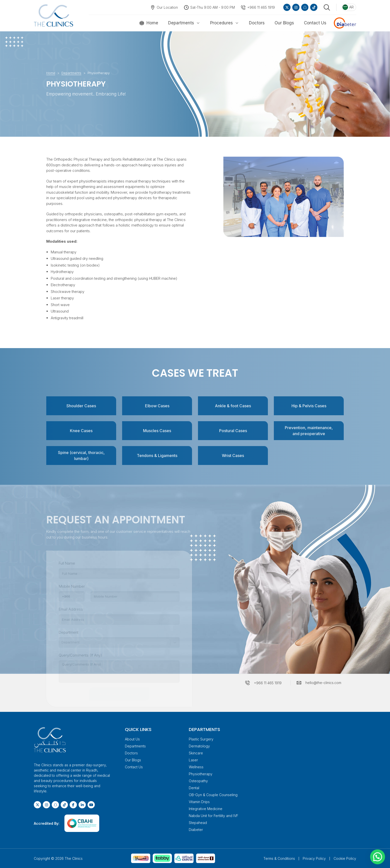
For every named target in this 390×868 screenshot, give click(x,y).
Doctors (257, 23)
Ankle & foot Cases (233, 406)
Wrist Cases (233, 456)
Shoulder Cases (81, 406)
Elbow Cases (157, 406)
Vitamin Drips (199, 802)
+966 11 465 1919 (261, 7)
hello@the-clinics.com (323, 683)
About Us (132, 739)
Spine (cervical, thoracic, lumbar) (81, 456)
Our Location (167, 7)
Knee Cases (81, 431)
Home (152, 23)
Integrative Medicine (206, 809)
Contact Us (315, 23)
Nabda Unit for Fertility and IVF (214, 816)
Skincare (196, 753)
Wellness (196, 767)
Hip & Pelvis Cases (309, 406)
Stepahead (198, 823)
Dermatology (199, 746)
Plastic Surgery (201, 739)
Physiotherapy (201, 774)
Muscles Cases (157, 431)
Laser (193, 760)
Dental (194, 788)
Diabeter (196, 830)
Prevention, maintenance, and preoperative (309, 431)
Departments (181, 23)
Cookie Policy (345, 858)
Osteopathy (198, 781)
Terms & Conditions (279, 858)
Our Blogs (284, 23)
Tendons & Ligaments (157, 456)
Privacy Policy (314, 858)
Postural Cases (233, 431)
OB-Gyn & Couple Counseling (213, 795)
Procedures (221, 23)
